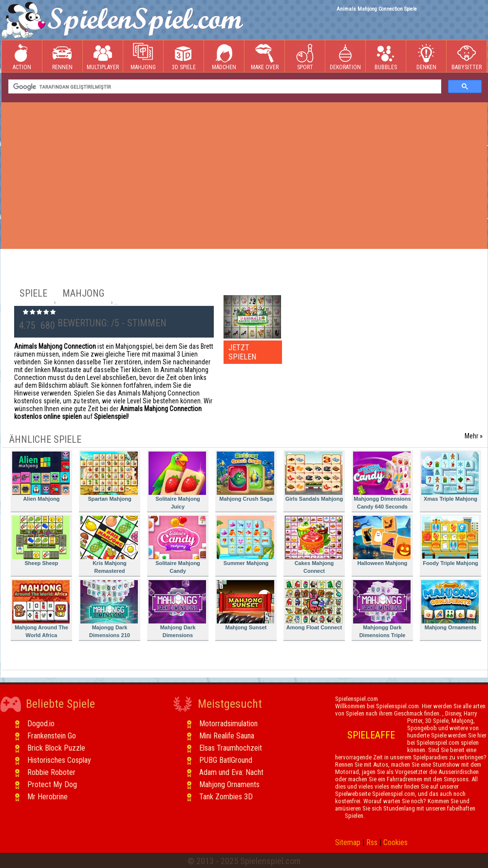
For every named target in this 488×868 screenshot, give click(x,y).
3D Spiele (184, 57)
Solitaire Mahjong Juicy (177, 481)
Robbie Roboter (51, 772)
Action (22, 57)
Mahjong (143, 57)
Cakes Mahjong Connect (314, 545)
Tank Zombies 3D (226, 797)
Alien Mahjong (41, 477)
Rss (372, 842)
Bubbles (386, 57)
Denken (426, 57)
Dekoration (345, 57)
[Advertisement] (244, 175)
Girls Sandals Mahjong (314, 477)
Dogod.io (41, 724)
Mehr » (474, 436)
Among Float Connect (314, 605)
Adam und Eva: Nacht (231, 772)
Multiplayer (103, 57)
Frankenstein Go (52, 736)
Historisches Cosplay (59, 760)
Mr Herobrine (47, 797)
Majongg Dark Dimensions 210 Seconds (109, 611)
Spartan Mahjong (109, 477)
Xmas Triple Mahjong (450, 477)
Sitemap (348, 842)
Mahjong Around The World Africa (41, 609)
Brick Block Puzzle (56, 748)
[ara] (224, 87)
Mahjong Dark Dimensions (177, 609)
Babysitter (467, 57)
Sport (305, 57)
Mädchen (224, 57)
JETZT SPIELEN (242, 352)
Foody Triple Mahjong (450, 541)
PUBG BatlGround (226, 760)
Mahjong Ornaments (450, 605)
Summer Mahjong (245, 541)
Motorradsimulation (228, 724)
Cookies (395, 842)
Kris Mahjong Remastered (109, 545)
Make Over (265, 57)
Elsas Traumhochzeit (231, 748)
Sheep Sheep (41, 541)
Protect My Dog (52, 784)
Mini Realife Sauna (227, 736)
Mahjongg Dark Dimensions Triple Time (382, 611)
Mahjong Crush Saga (245, 477)
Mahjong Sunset (245, 605)
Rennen (62, 57)
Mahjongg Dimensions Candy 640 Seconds (382, 481)
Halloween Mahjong (382, 541)
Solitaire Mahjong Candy (177, 545)
